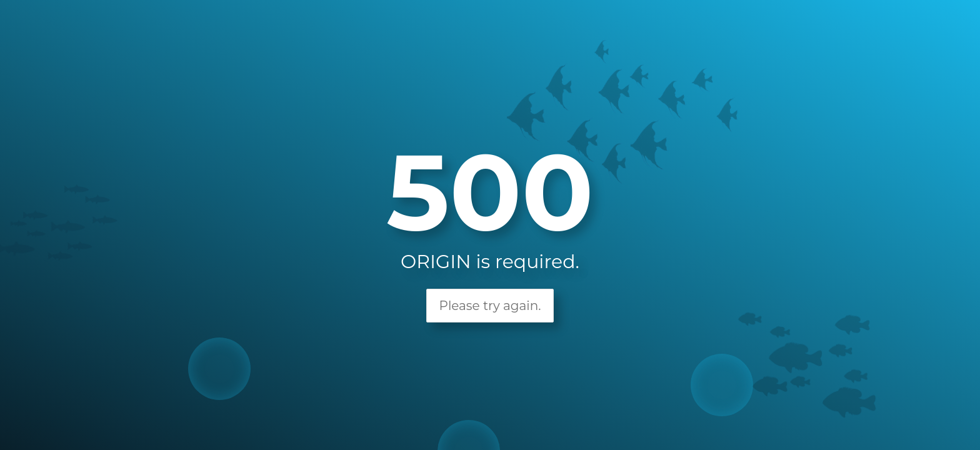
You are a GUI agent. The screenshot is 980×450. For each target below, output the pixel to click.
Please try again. (490, 306)
